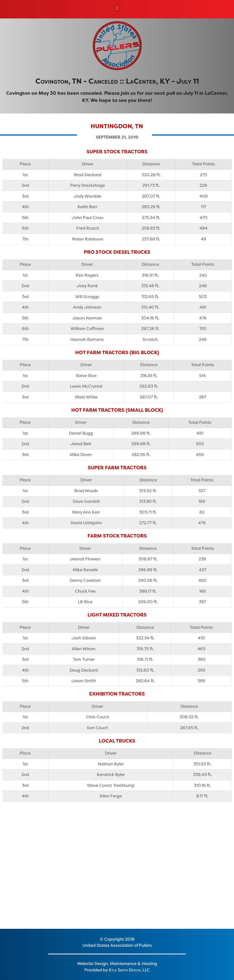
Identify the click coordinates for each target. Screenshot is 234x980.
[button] (117, 8)
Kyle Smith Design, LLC (129, 970)
